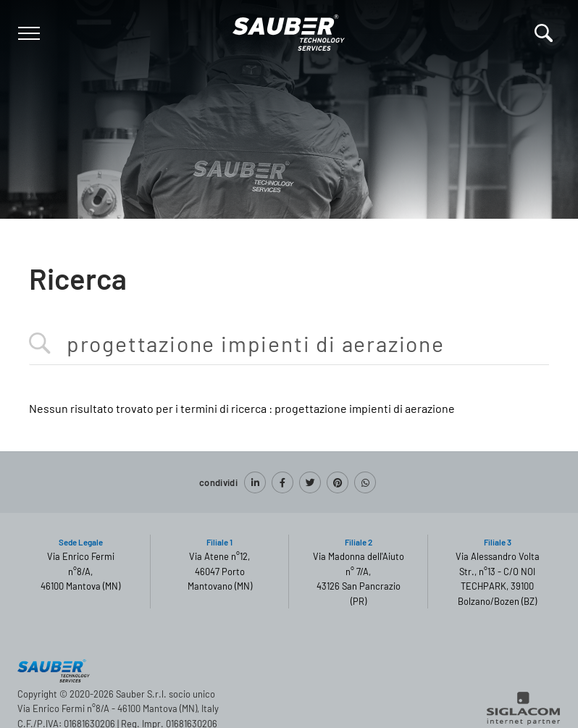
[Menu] (27, 33)
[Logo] (289, 30)
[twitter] (310, 482)
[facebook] (282, 482)
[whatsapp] (365, 482)
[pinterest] (338, 482)
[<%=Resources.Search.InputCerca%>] (289, 344)
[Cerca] (544, 33)
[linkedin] (255, 482)
